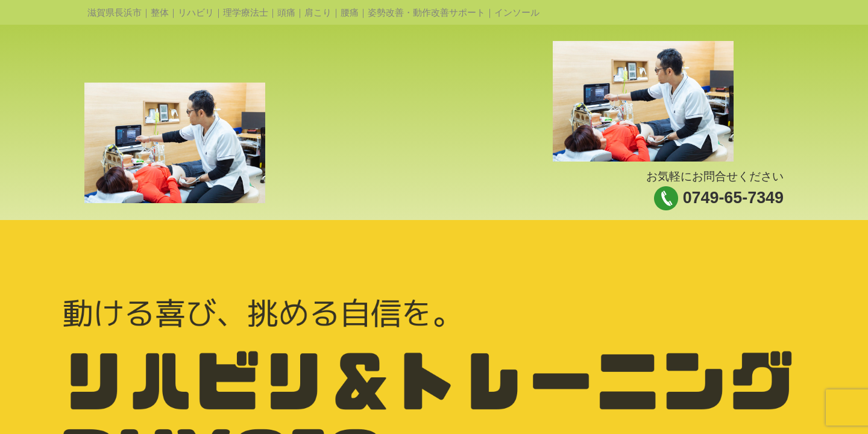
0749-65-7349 (733, 198)
